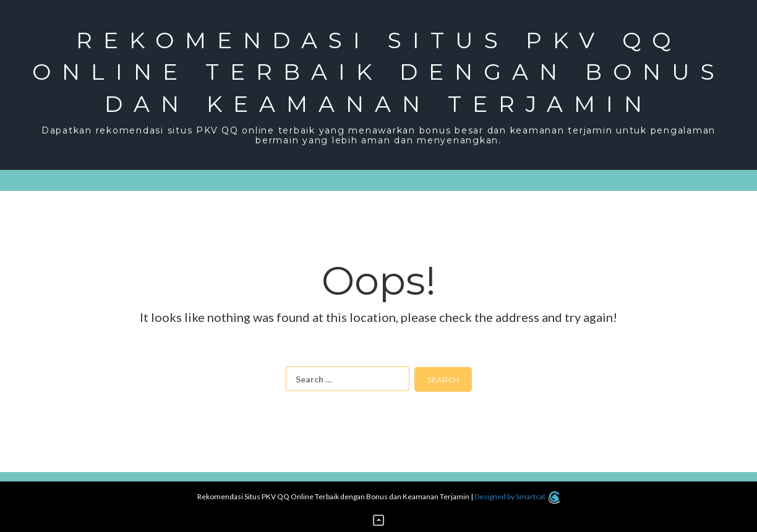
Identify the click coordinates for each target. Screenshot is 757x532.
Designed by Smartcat (517, 496)
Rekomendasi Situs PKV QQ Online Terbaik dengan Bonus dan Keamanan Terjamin (379, 72)
